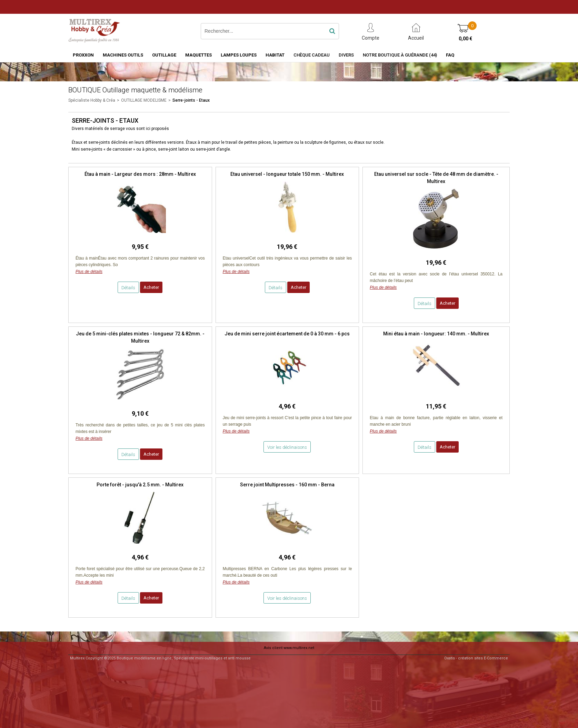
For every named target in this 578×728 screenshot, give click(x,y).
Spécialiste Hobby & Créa (92, 100)
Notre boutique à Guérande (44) (400, 55)
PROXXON (83, 55)
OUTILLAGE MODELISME (144, 100)
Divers (346, 55)
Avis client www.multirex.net (289, 648)
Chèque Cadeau (312, 55)
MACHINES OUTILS (123, 55)
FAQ (450, 55)
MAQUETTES (198, 55)
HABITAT (275, 55)
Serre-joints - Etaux (191, 100)
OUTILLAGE (164, 55)
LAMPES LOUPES (239, 55)
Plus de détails (89, 272)
